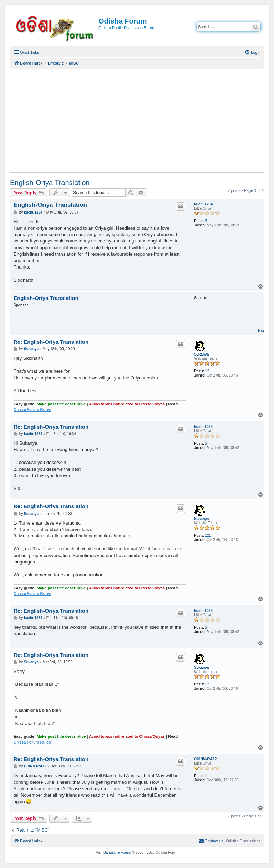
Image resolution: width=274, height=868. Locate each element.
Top (261, 331)
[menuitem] (252, 52)
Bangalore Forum (117, 852)
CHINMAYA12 (205, 759)
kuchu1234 (203, 204)
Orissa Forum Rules (32, 409)
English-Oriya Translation (50, 183)
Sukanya (201, 354)
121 (208, 371)
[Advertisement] (137, 121)
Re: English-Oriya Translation (51, 342)
